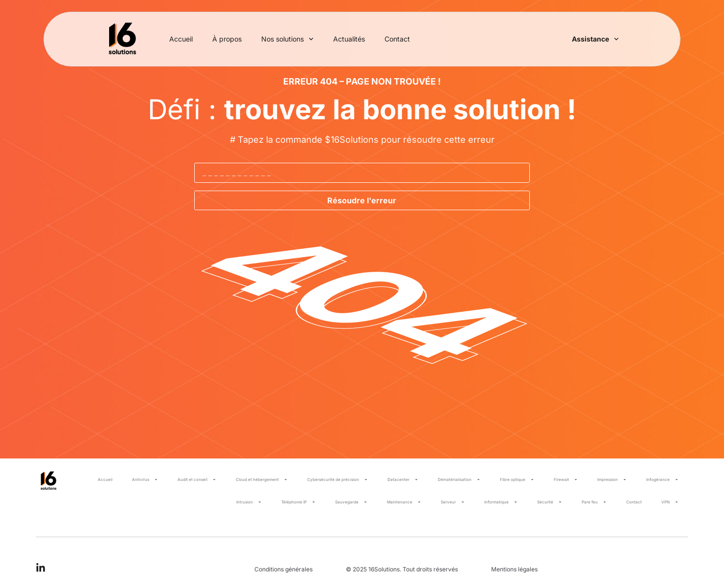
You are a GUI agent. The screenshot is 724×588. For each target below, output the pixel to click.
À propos (227, 39)
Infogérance (662, 479)
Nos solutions (287, 39)
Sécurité (550, 502)
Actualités (349, 39)
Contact (397, 39)
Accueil (181, 39)
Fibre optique (517, 479)
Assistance (595, 39)
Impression (612, 479)
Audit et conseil (197, 479)
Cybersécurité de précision (338, 479)
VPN (670, 502)
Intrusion (249, 502)
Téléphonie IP (298, 502)
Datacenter (403, 479)
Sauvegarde (351, 502)
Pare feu (594, 502)
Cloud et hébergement (262, 479)
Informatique (501, 502)
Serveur (453, 502)
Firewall (566, 479)
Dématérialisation (459, 479)
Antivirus (145, 479)
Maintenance (404, 502)
